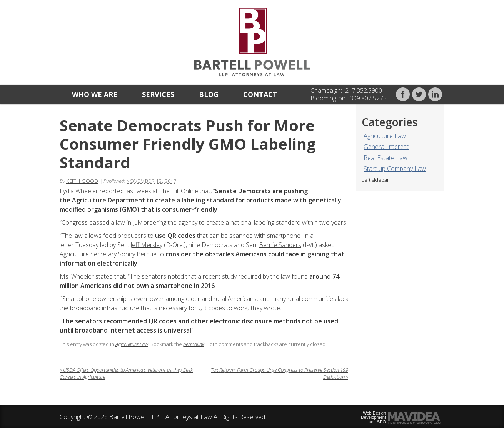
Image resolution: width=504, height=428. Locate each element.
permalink (194, 344)
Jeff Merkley (146, 245)
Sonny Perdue (137, 254)
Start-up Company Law (395, 169)
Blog (209, 94)
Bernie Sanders (280, 245)
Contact (260, 94)
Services (158, 94)
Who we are (95, 94)
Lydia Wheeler (79, 191)
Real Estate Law (386, 158)
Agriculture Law (385, 136)
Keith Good (82, 181)
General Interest (386, 147)
